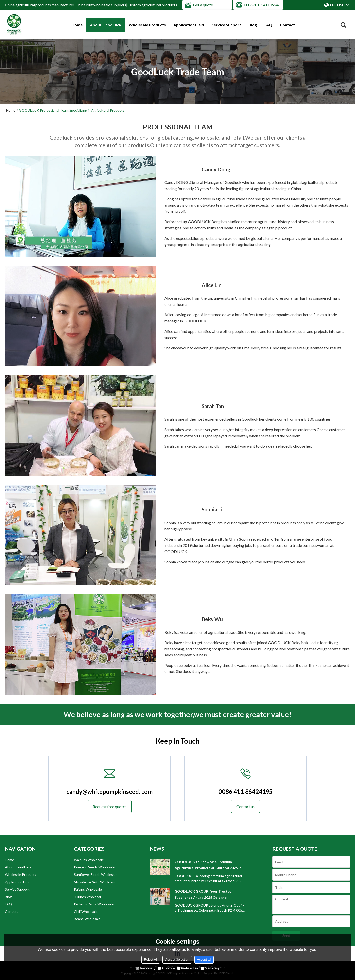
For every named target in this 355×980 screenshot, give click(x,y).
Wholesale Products (147, 25)
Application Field (189, 25)
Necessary (146, 968)
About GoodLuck (106, 25)
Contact (287, 25)
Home (77, 25)
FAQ (268, 25)
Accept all (204, 959)
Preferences (188, 968)
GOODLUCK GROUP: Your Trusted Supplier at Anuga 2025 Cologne (203, 894)
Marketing (210, 968)
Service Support (226, 25)
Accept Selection (177, 959)
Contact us (246, 807)
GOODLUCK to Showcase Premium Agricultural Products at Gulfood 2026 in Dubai (208, 865)
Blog (253, 25)
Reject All (151, 959)
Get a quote (203, 5)
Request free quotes (110, 807)
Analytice (166, 968)
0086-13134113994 (261, 5)
